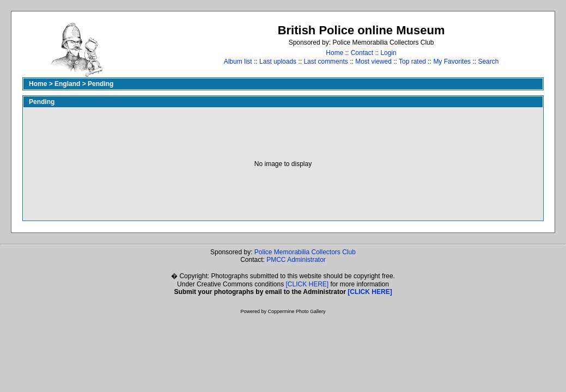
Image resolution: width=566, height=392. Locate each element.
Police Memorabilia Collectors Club (305, 252)
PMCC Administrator (296, 260)
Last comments (325, 62)
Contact (362, 53)
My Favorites (452, 62)
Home (334, 53)
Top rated (412, 62)
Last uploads (278, 62)
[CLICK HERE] (308, 284)
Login (388, 53)
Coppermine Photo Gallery (296, 311)
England (67, 84)
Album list (238, 62)
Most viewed (373, 62)
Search (488, 62)
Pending (101, 84)
